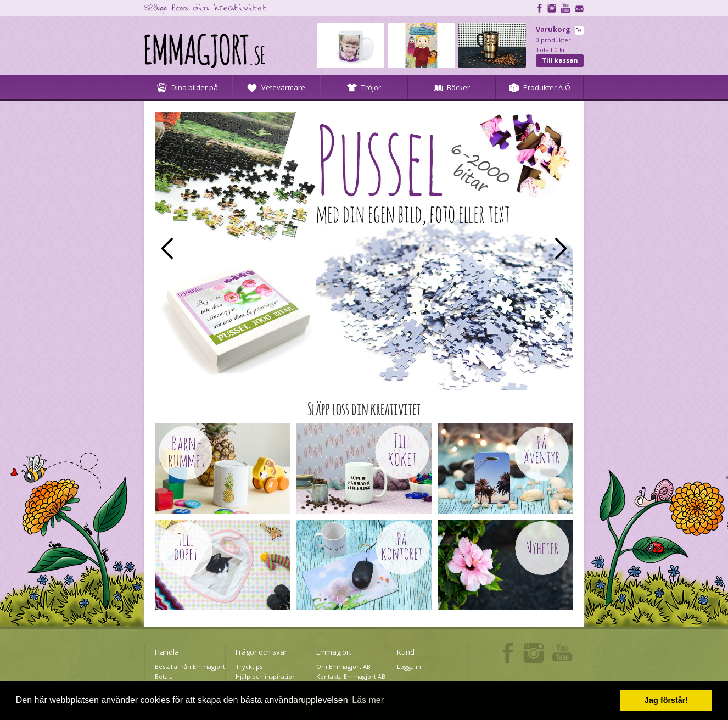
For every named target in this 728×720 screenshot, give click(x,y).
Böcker (452, 87)
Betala (164, 676)
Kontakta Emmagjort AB (351, 676)
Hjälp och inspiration (266, 676)
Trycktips (249, 666)
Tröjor (364, 87)
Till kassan (560, 60)
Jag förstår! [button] (666, 700)
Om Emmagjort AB (343, 666)
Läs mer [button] (368, 700)
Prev (167, 249)
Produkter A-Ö (540, 87)
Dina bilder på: (188, 87)
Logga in (409, 666)
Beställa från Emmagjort (190, 666)
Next (561, 249)
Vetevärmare (276, 87)
